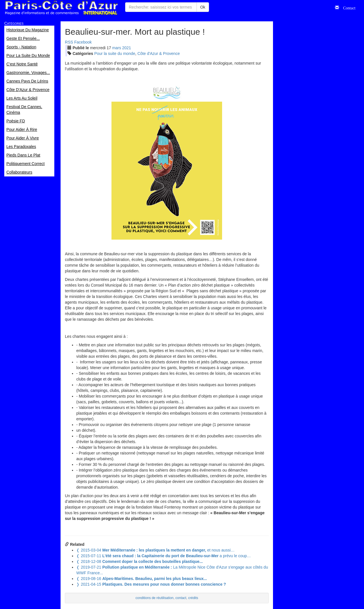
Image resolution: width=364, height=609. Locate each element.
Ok (203, 7)
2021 (127, 48)
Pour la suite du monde (115, 54)
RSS (69, 42)
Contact (347, 7)
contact (181, 598)
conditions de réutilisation (155, 598)
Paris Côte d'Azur (61, 8)
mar (117, 48)
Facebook (83, 42)
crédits (193, 598)
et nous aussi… (155, 550)
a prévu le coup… (164, 556)
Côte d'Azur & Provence (159, 54)
